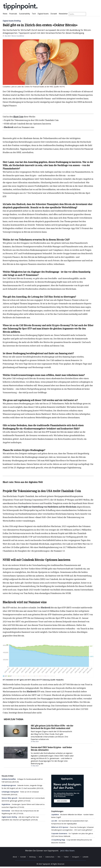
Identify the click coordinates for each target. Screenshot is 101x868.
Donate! (54, 14)
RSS (59, 857)
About (15, 857)
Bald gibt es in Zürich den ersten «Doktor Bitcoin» (40, 25)
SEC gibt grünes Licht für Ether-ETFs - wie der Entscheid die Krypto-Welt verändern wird (52, 727)
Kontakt (23, 857)
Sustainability (24, 14)
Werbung (32, 857)
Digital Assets (43, 14)
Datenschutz (50, 857)
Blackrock (9, 127)
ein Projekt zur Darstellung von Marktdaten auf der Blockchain (47, 507)
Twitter (66, 857)
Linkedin (85, 857)
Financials (13, 14)
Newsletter (63, 14)
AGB (40, 857)
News (5, 14)
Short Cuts (18, 117)
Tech (34, 14)
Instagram (76, 857)
